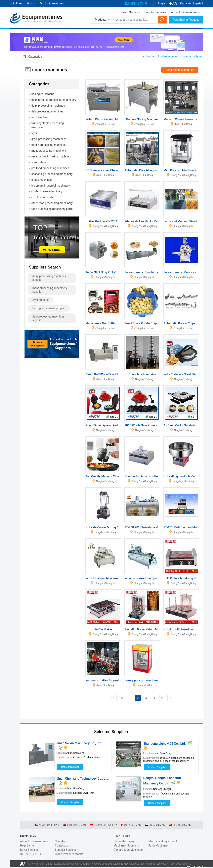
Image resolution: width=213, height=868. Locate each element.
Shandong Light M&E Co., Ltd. (165, 744)
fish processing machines (47, 111)
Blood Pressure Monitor (70, 854)
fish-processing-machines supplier (48, 318)
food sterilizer (40, 117)
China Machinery (124, 841)
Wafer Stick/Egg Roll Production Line (110, 272)
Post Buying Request (186, 20)
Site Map (60, 841)
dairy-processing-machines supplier (49, 278)
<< (122, 698)
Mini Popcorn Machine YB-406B (185, 170)
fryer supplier (41, 300)
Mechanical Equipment (163, 841)
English (162, 3)
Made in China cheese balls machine (188, 119)
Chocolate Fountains (142, 374)
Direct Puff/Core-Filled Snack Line (108, 374)
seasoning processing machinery (52, 174)
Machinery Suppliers (126, 846)
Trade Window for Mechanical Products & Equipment (43, 21)
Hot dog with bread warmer (182, 629)
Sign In (31, 3)
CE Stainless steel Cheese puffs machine (113, 170)
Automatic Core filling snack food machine (153, 170)
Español (198, 3)
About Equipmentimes (185, 12)
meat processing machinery (49, 151)
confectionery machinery (47, 191)
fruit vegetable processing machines (48, 125)
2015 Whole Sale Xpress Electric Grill (149, 425)
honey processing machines (49, 145)
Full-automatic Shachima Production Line (152, 272)
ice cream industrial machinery (51, 186)
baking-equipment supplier (49, 308)
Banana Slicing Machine (142, 119)
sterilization (39, 162)
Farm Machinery (159, 846)
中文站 (173, 3)
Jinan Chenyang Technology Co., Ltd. (83, 779)
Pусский (185, 3)
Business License (70, 864)
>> (162, 698)
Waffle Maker (103, 629)
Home (150, 56)
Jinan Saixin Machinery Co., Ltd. (79, 743)
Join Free (16, 3)
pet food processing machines (50, 168)
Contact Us (62, 846)
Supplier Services (155, 12)
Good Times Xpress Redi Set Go (107, 425)
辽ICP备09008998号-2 (179, 864)
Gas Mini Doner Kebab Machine (145, 629)
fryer (34, 133)
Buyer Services (131, 12)
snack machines (41, 180)
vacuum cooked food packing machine (150, 578)
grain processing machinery (49, 139)
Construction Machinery (129, 850)
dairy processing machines (48, 106)
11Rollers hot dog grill (181, 578)
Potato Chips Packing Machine (106, 119)
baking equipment (42, 94)
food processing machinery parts (52, 209)
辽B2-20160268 (52, 864)
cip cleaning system (44, 197)
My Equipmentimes (52, 3)
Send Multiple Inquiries (180, 70)
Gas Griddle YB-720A (103, 221)
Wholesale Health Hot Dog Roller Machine (152, 221)
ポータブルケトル (31, 854)
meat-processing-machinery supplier (50, 290)
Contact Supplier (70, 767)
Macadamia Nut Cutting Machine (108, 323)
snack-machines (193, 56)
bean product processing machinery (54, 100)
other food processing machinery (52, 203)
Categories (35, 57)
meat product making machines (51, 156)
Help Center (27, 846)
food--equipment (168, 56)
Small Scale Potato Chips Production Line (152, 323)
